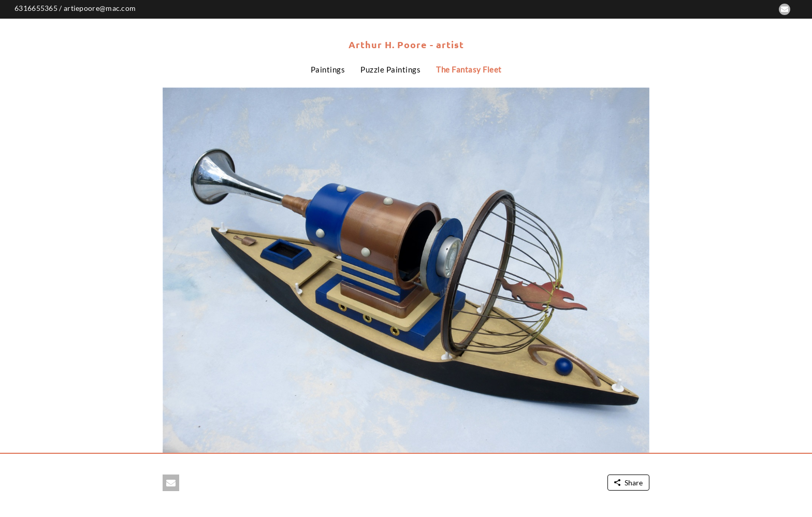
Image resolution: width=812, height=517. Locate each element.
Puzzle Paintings (390, 69)
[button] (785, 9)
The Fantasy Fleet (469, 69)
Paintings (328, 69)
